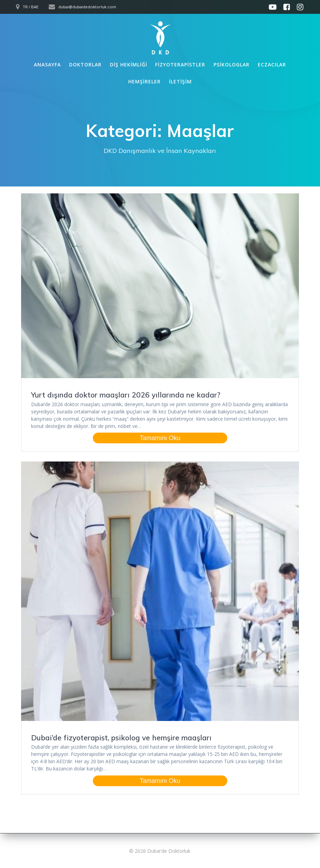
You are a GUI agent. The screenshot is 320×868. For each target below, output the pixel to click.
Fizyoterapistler (180, 65)
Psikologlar (232, 65)
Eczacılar (272, 65)
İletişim (180, 81)
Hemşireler (144, 81)
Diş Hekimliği (129, 65)
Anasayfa (47, 65)
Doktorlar (85, 65)
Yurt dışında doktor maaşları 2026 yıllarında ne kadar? (126, 395)
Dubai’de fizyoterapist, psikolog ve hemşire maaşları (121, 738)
